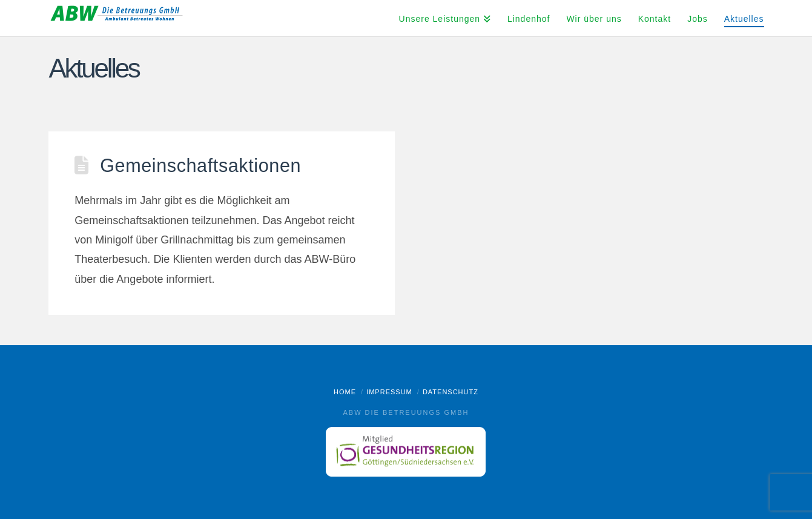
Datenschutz (451, 392)
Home (345, 392)
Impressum (389, 392)
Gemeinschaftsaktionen (200, 165)
